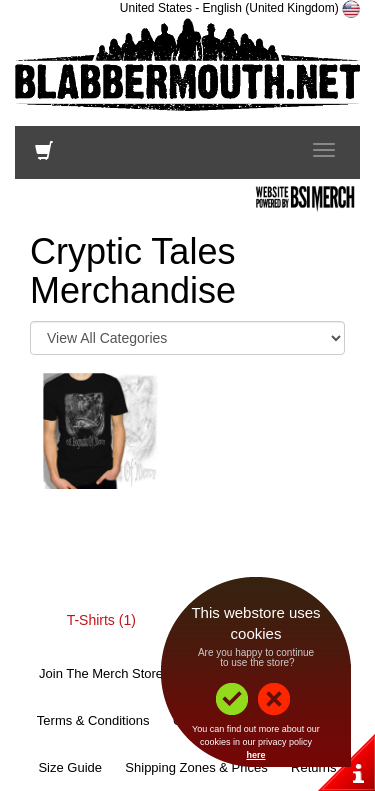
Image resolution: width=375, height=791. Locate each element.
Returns (314, 767)
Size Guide (70, 767)
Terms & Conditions (93, 720)
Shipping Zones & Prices (196, 767)
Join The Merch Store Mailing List (135, 673)
